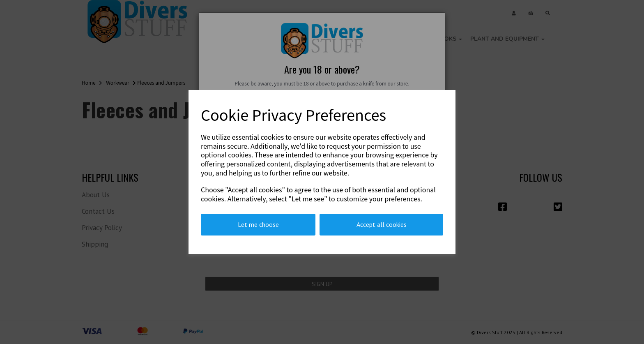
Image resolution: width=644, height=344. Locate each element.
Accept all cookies (382, 224)
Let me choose (258, 224)
